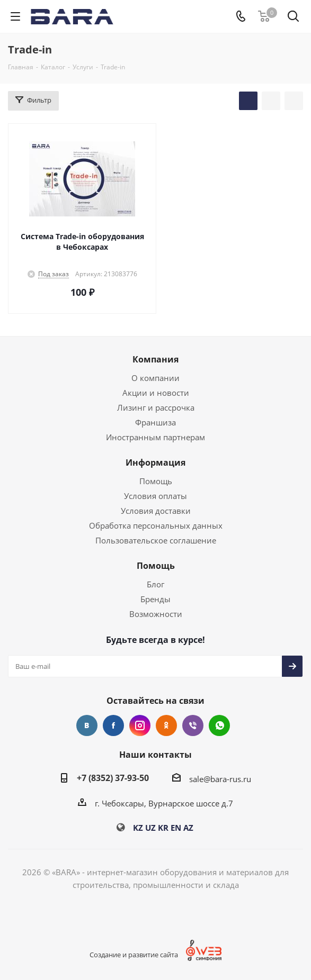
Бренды (155, 599)
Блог (155, 584)
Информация (155, 462)
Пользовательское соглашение (156, 540)
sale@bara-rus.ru (220, 779)
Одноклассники (166, 725)
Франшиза (155, 422)
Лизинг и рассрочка (156, 407)
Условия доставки (156, 511)
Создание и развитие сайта (134, 955)
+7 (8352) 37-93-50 (113, 778)
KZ (138, 828)
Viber (193, 725)
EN (176, 828)
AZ (188, 828)
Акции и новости (156, 393)
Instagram (140, 725)
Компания (155, 359)
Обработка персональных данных (156, 525)
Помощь (156, 481)
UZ (150, 828)
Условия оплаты (155, 496)
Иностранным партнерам (155, 437)
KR (163, 828)
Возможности (156, 614)
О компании (155, 378)
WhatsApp (219, 725)
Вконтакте (87, 725)
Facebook (113, 725)
